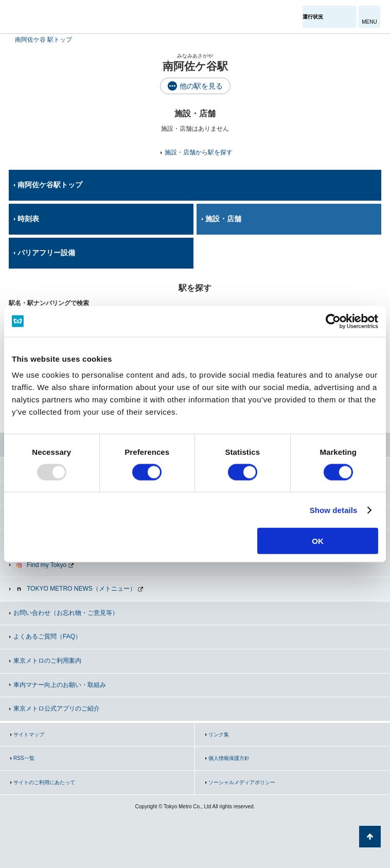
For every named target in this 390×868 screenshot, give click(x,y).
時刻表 (28, 219)
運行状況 (313, 17)
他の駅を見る (201, 86)
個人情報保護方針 (229, 758)
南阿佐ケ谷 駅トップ (43, 40)
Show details (334, 510)
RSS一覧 (24, 758)
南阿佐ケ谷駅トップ (50, 185)
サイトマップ (29, 734)
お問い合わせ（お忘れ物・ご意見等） (66, 613)
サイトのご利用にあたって (44, 782)
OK (318, 541)
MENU (369, 22)
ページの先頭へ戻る (370, 837)
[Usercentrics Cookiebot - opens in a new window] (333, 321)
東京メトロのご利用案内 (47, 661)
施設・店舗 (223, 219)
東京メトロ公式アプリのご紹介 (57, 708)
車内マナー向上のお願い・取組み (60, 685)
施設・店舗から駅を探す (199, 152)
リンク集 (219, 734)
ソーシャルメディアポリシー (242, 782)
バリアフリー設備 (46, 253)
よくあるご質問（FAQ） (47, 636)
